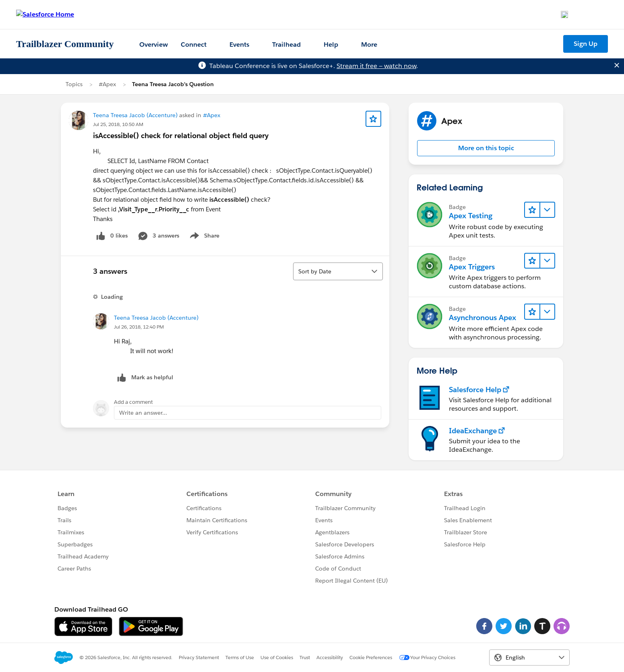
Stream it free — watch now (376, 66)
